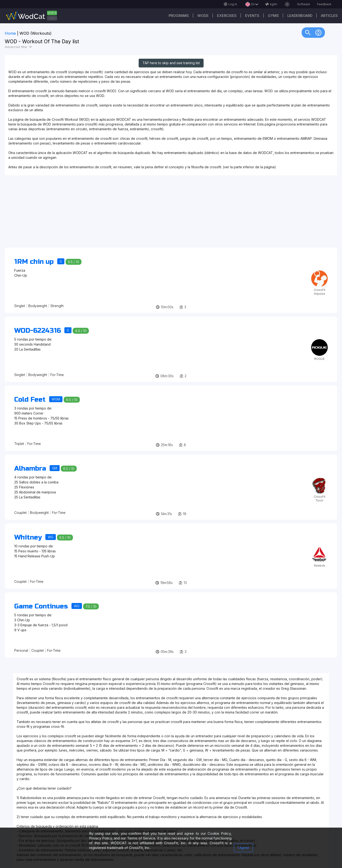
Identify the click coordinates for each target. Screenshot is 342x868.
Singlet (20, 306)
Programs (179, 16)
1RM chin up (34, 262)
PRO (52, 18)
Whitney (28, 537)
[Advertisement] (147, 214)
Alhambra (30, 468)
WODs (203, 16)
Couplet (20, 513)
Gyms (273, 16)
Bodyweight (38, 306)
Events (252, 16)
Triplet (19, 444)
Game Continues (41, 606)
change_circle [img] (318, 32)
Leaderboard (300, 16)
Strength (57, 306)
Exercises (227, 16)
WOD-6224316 (38, 331)
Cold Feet (30, 400)
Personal (21, 650)
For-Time (57, 375)
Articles (329, 16)
